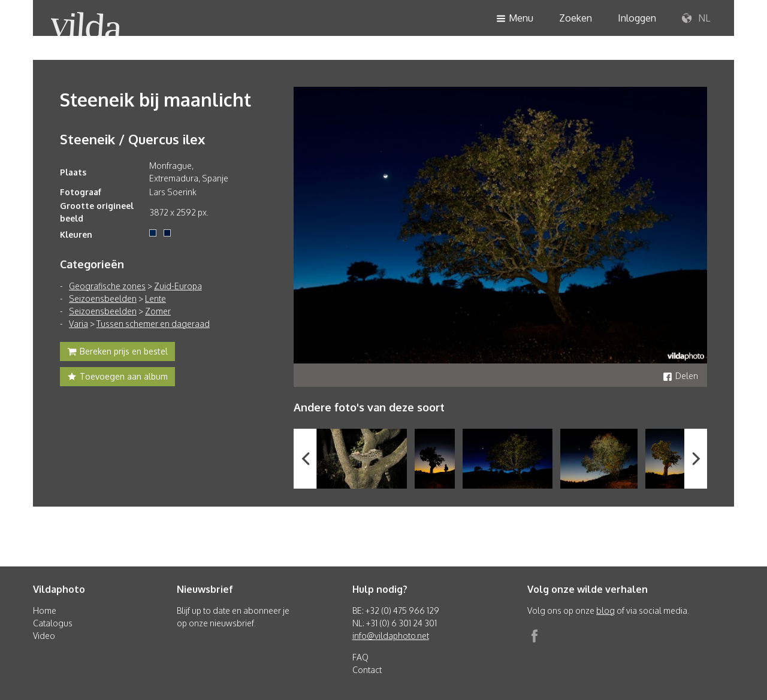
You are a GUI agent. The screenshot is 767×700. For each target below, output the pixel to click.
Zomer (158, 311)
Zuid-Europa (178, 286)
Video (44, 636)
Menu (515, 19)
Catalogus (53, 623)
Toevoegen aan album (117, 378)
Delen (680, 376)
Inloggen (637, 18)
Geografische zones (107, 286)
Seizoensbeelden (103, 299)
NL (696, 19)
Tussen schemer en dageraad (153, 324)
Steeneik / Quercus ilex (132, 139)
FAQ (360, 657)
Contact (367, 670)
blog (606, 610)
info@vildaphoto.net (391, 636)
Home (45, 610)
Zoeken (576, 18)
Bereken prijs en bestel (117, 353)
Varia (78, 324)
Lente (155, 299)
